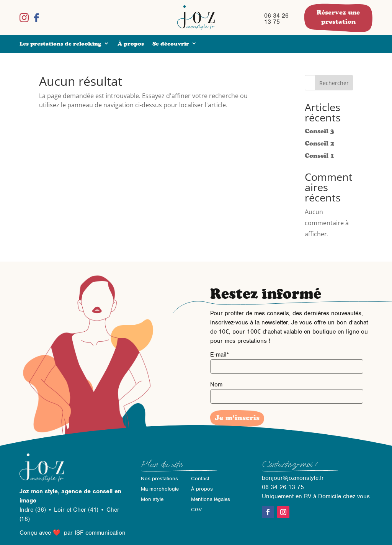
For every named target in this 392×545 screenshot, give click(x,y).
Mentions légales (211, 499)
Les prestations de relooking (60, 44)
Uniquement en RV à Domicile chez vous (316, 496)
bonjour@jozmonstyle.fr (293, 478)
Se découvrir (171, 44)
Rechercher (334, 83)
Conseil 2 (319, 143)
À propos (131, 44)
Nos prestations (159, 479)
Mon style (152, 499)
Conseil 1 (319, 155)
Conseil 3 (319, 131)
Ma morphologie (160, 489)
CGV (196, 510)
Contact (200, 479)
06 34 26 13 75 (276, 19)
